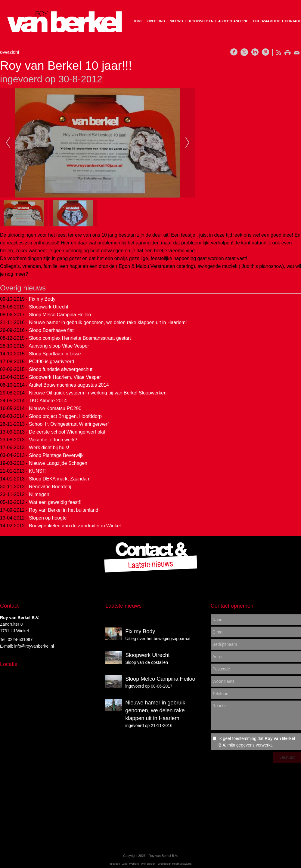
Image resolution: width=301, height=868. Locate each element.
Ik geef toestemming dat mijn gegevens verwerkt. (257, 742)
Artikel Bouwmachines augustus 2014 (69, 385)
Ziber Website (130, 864)
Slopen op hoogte (48, 518)
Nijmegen (39, 494)
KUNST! (38, 471)
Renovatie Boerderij (50, 487)
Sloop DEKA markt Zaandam (60, 479)
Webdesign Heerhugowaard (175, 864)
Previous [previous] (8, 143)
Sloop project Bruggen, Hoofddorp (65, 416)
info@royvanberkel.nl (34, 646)
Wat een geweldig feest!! (55, 502)
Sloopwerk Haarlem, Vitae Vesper (65, 377)
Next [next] (188, 143)
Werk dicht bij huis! (49, 448)
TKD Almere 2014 (48, 401)
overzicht (10, 52)
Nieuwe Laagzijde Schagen (58, 463)
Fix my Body (42, 299)
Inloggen (115, 864)
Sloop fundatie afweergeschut (61, 369)
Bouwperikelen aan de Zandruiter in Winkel (75, 526)
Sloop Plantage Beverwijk (56, 455)
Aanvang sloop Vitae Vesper (59, 346)
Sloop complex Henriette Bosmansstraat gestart (80, 338)
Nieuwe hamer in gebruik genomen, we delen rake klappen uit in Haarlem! (108, 322)
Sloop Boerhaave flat (51, 330)
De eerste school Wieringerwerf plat (67, 432)
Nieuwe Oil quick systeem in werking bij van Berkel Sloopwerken (98, 393)
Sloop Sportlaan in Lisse (55, 354)
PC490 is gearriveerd (51, 362)
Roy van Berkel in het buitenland (64, 510)
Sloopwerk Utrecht (49, 307)
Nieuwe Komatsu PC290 (55, 408)
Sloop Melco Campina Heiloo (60, 315)
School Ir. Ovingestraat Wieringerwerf (69, 424)
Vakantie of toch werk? (53, 440)
